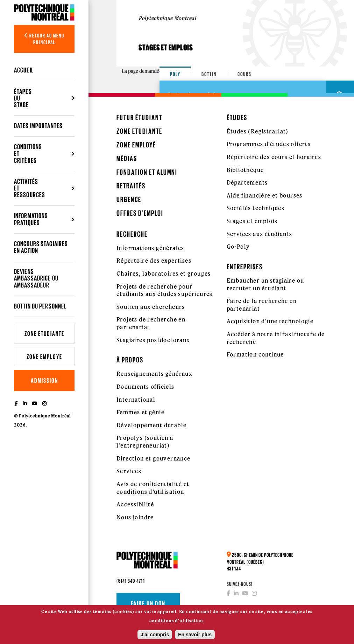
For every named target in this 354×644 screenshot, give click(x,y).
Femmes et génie (140, 412)
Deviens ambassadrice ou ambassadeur (36, 278)
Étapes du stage (23, 98)
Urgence (129, 199)
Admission (44, 380)
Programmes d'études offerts (269, 144)
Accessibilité (135, 504)
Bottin (209, 74)
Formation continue (255, 354)
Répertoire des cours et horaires (274, 157)
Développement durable (151, 425)
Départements (247, 182)
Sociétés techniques (256, 208)
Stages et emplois (252, 221)
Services (129, 471)
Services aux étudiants (260, 234)
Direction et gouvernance (154, 458)
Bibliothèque (245, 170)
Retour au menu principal (44, 39)
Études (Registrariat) (258, 131)
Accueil (24, 70)
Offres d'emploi (140, 213)
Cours (245, 74)
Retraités (131, 186)
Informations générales (150, 248)
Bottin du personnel (40, 306)
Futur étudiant (139, 117)
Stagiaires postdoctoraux (153, 340)
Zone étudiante (44, 334)
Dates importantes (38, 126)
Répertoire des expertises (154, 261)
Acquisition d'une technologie (270, 321)
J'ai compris (155, 637)
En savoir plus (195, 637)
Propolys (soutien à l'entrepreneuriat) (145, 442)
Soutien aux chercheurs (151, 307)
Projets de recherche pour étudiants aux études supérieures (165, 290)
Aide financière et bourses (265, 195)
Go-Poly (238, 247)
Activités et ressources (30, 188)
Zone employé (44, 357)
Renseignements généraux (154, 374)
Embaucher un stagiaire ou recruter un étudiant (265, 284)
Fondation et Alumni (147, 172)
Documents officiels (146, 387)
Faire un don (148, 603)
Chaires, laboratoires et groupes (164, 273)
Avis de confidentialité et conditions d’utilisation (153, 488)
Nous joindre (135, 517)
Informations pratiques (31, 219)
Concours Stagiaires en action (41, 247)
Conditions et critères (28, 153)
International (136, 400)
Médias (127, 158)
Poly (175, 74)
